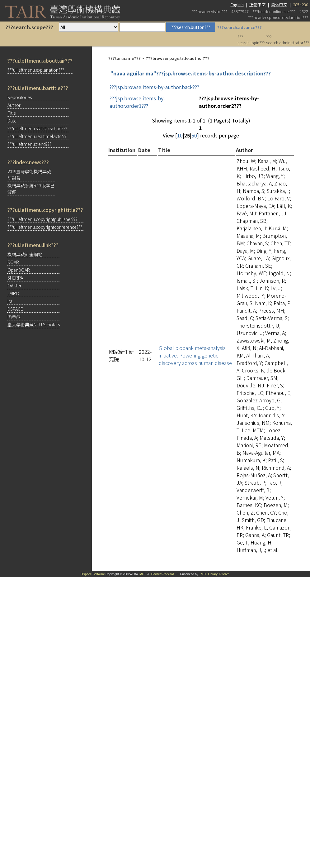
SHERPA (15, 278)
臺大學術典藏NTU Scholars (34, 324)
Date (12, 121)
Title (12, 113)
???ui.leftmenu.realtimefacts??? (37, 136)
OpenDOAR (19, 270)
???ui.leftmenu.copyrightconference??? (45, 227)
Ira (10, 301)
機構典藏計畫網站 (25, 254)
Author (14, 105)
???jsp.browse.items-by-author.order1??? (137, 102)
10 (180, 135)
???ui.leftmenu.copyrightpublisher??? (42, 219)
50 (194, 135)
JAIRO (13, 293)
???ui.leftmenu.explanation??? (36, 70)
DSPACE (15, 309)
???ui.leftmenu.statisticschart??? (37, 128)
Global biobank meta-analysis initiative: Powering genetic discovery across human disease (195, 355)
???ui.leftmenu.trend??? (29, 144)
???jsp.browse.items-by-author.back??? (154, 87)
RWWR (14, 317)
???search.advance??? (240, 27)
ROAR (13, 262)
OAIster (14, 285)
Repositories (20, 97)
